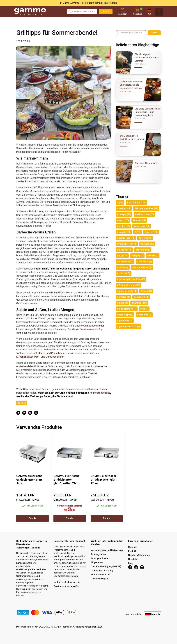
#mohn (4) (122, 303)
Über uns (133, 547)
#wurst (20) (123, 220)
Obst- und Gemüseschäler (49, 357)
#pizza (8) (122, 256)
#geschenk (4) (141, 297)
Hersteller (133, 559)
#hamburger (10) (126, 238)
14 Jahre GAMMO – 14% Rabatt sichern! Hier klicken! (89, 3)
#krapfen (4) (123, 297)
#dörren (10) (151, 232)
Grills (96, 263)
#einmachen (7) (125, 262)
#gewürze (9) (147, 244)
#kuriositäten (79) (136, 203)
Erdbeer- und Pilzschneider (51, 353)
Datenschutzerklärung (102, 571)
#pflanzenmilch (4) (127, 309)
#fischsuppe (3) (125, 315)
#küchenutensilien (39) (146, 208)
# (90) (120, 203)
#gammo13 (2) (125, 321)
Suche (106, 11)
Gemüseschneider (94, 326)
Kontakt (132, 551)
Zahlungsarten (98, 554)
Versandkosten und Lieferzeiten (107, 550)
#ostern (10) (145, 238)
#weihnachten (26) (144, 214)
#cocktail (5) (124, 273)
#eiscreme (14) (142, 226)
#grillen (22, 403)
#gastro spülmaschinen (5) (131, 279)
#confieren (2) (144, 315)
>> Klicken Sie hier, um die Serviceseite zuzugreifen (67, 584)
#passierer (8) (143, 250)
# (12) (137, 232)
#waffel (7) (153, 256)
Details (32, 518)
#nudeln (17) (139, 220)
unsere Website (101, 393)
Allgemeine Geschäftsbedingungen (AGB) (106, 564)
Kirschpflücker (25, 357)
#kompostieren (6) (142, 267)
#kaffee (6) (123, 267)
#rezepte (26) (124, 214)
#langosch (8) (124, 250)
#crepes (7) (137, 256)
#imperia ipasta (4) (127, 291)
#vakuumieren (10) (127, 244)
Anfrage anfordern (100, 558)
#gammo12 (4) (139, 303)
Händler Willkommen (139, 555)
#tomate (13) (124, 232)
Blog (131, 563)
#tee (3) (144, 309)
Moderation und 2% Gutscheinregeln (101, 577)
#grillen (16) (123, 226)
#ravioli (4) (146, 291)
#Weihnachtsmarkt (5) (129, 285)
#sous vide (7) (144, 262)
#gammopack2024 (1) (128, 327)
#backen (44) (124, 208)
